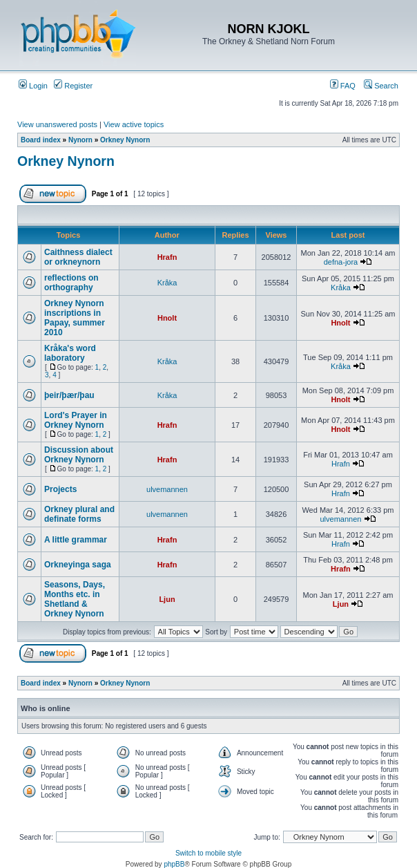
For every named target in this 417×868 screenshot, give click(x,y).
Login (33, 86)
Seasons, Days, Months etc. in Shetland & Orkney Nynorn (75, 599)
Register (73, 86)
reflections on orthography (71, 283)
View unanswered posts (57, 124)
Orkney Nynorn (125, 140)
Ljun (167, 599)
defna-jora (341, 262)
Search (381, 86)
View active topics (134, 124)
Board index (41, 140)
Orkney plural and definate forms (79, 514)
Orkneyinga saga (78, 565)
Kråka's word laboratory (70, 353)
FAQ (343, 86)
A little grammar (76, 540)
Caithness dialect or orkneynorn (78, 257)
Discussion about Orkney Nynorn (79, 455)
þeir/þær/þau (69, 395)
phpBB (174, 864)
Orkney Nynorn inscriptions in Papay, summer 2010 (75, 318)
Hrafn (167, 257)
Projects (60, 489)
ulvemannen (167, 489)
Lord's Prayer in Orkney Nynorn (76, 420)
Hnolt (167, 318)
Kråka (167, 283)
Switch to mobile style (208, 853)
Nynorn (80, 140)
